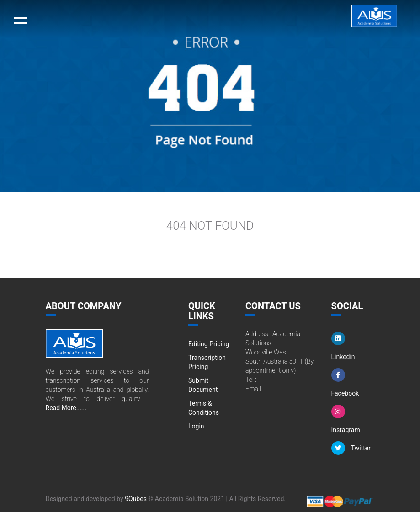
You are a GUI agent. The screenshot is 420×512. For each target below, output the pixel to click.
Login (196, 426)
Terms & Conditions (204, 408)
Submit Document (203, 385)
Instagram (346, 419)
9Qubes (136, 499)
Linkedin (343, 346)
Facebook (345, 383)
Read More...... (66, 408)
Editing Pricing (209, 344)
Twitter (351, 448)
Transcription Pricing (207, 362)
